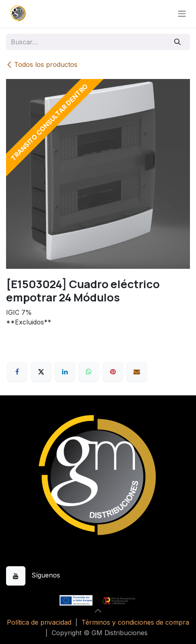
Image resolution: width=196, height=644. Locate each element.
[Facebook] (17, 372)
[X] (41, 372)
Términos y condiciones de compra (135, 622)
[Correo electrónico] (137, 372)
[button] (98, 611)
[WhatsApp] (89, 372)
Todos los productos (42, 64)
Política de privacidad (39, 622)
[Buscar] (178, 42)
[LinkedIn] (65, 372)
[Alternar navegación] (182, 14)
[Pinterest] (113, 372)
